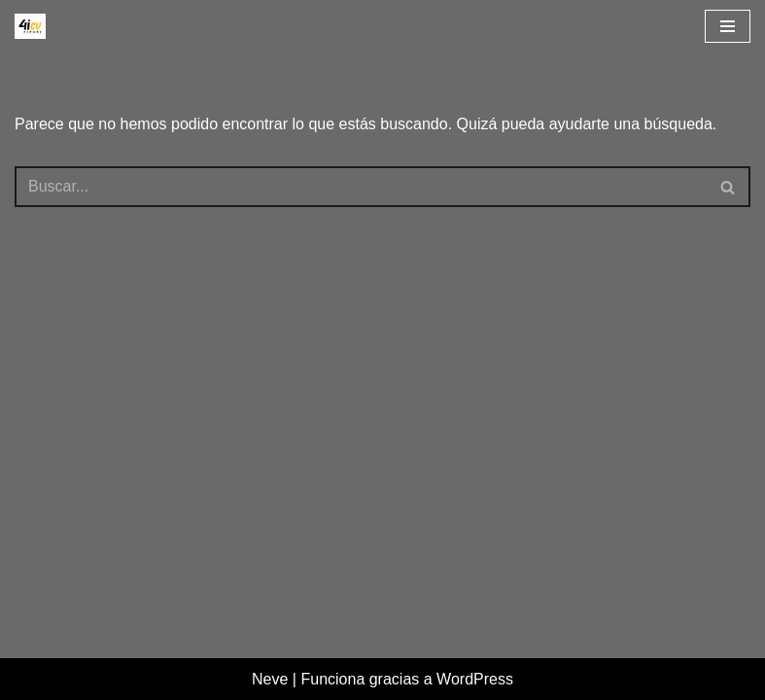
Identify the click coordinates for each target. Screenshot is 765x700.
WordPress (475, 679)
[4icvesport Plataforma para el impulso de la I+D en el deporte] (30, 26)
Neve (270, 679)
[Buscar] (361, 187)
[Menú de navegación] (728, 26)
